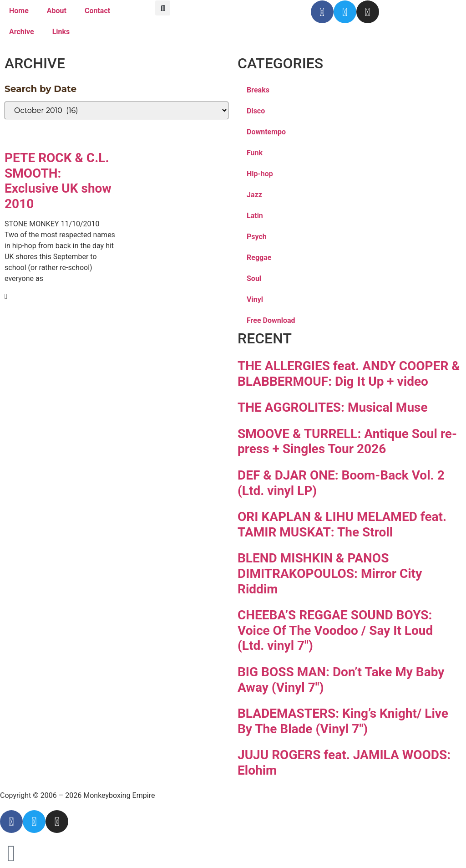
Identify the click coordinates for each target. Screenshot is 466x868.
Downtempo (266, 132)
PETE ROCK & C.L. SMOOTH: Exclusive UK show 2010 (58, 181)
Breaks (258, 90)
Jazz (254, 195)
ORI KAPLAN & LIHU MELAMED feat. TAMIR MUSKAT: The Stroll (342, 524)
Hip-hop (260, 174)
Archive (22, 32)
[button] (163, 8)
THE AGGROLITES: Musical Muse (333, 407)
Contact (97, 11)
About (57, 11)
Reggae (259, 258)
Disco (256, 111)
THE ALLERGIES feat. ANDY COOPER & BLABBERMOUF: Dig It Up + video (349, 374)
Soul (254, 278)
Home (19, 11)
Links (61, 32)
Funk (255, 153)
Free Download (271, 320)
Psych (257, 237)
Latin (255, 216)
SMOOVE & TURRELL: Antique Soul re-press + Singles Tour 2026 (347, 442)
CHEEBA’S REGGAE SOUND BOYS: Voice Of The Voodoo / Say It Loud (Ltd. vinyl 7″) (335, 630)
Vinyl (255, 299)
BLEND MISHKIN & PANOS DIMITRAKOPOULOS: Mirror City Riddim (330, 573)
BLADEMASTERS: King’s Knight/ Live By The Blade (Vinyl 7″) (343, 721)
